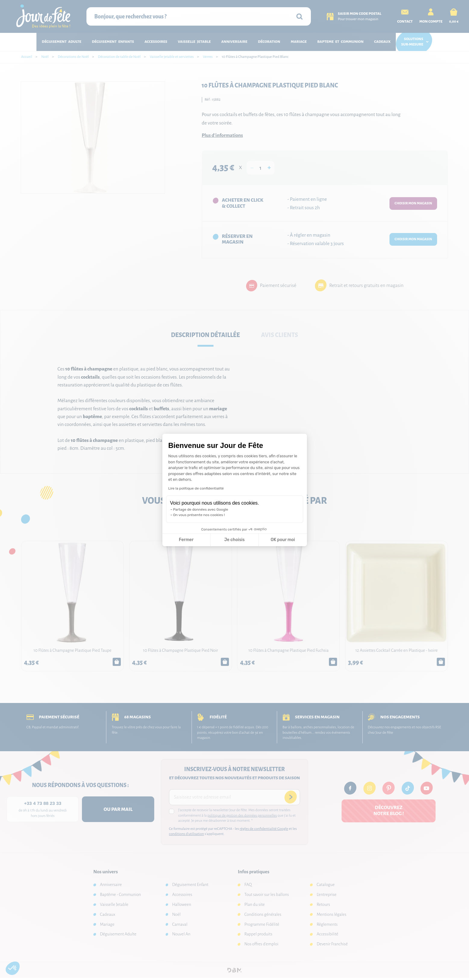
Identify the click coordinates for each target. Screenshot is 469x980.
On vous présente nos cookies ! (199, 515)
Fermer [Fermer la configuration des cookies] (186, 540)
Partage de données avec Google (201, 509)
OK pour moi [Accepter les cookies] (283, 540)
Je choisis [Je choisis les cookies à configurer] (234, 540)
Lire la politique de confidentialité (196, 488)
